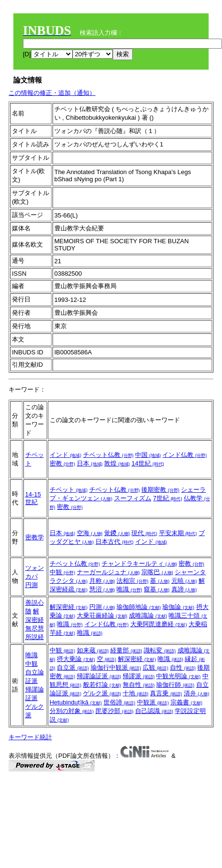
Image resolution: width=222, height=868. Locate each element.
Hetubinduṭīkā (76, 702)
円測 (32, 585)
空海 (90, 533)
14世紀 (148, 463)
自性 (183, 667)
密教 (63, 463)
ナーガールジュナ (108, 572)
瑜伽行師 (175, 685)
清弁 (197, 693)
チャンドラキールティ (139, 563)
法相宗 (132, 581)
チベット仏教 (108, 455)
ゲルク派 (102, 693)
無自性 (139, 685)
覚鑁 (117, 533)
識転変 (160, 650)
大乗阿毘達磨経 (159, 624)
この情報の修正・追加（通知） (52, 93)
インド (66, 455)
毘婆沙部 (115, 711)
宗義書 (186, 702)
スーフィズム (133, 498)
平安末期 (178, 533)
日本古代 (115, 542)
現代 (144, 533)
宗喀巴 (157, 572)
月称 (102, 581)
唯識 (129, 589)
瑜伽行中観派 (116, 667)
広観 (156, 667)
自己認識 (154, 711)
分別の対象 (72, 711)
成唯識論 (148, 615)
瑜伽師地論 (139, 607)
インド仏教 (185, 455)
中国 (148, 455)
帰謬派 (139, 676)
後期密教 (160, 490)
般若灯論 (102, 685)
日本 (90, 463)
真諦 (184, 589)
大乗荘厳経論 (102, 615)
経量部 (126, 650)
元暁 (184, 581)
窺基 (157, 589)
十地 (136, 693)
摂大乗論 (76, 659)
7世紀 (168, 498)
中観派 (153, 702)
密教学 (35, 537)
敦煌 (117, 463)
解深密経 (69, 607)
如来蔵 (93, 650)
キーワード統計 (30, 737)
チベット (69, 490)
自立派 (73, 667)
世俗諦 (120, 702)
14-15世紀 (33, 498)
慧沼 (102, 589)
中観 (63, 572)
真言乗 (166, 693)
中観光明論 (178, 676)
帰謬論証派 (99, 676)
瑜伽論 (178, 607)
